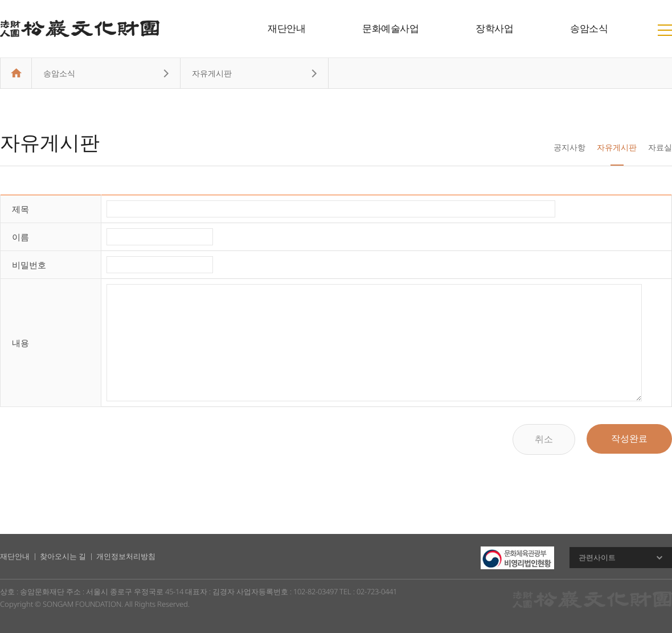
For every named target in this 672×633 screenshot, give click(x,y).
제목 (21, 209)
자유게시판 (617, 147)
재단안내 (286, 28)
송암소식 (589, 28)
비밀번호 (29, 265)
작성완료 (629, 439)
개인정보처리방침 (126, 556)
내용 (21, 343)
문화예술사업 (390, 28)
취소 (544, 439)
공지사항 (569, 147)
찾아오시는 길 (63, 556)
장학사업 (494, 28)
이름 (21, 237)
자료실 (660, 147)
